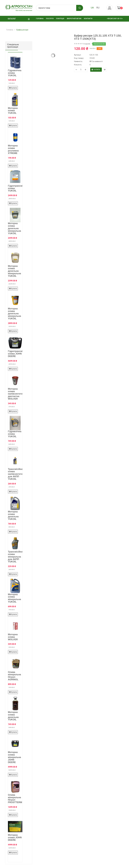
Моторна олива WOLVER (13, 637)
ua (92, 8)
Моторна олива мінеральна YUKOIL (14, 598)
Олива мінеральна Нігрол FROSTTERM (15, 799)
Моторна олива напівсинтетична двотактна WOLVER (17, 394)
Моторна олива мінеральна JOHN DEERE (14, 757)
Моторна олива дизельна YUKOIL (13, 515)
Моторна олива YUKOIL (13, 111)
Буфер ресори (22, 30)
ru (98, 8)
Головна (10, 30)
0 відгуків (87, 44)
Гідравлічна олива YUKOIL (15, 73)
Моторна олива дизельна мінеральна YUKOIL (14, 228)
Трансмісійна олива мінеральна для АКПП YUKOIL (15, 557)
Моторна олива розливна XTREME (13, 149)
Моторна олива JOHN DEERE (15, 837)
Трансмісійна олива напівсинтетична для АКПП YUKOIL (17, 474)
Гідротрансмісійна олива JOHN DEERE (18, 354)
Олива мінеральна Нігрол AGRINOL (14, 676)
